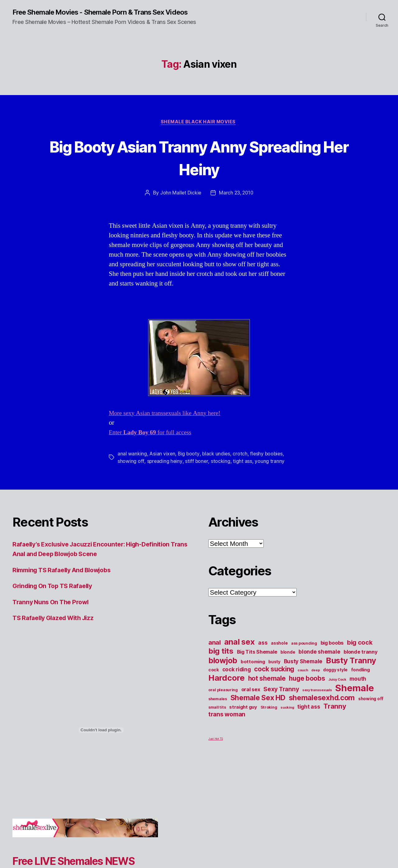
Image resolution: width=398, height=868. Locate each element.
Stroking (269, 716)
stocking (221, 470)
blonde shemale (319, 661)
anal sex (240, 651)
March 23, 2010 (236, 202)
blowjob (223, 669)
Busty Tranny (351, 669)
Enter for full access (153, 441)
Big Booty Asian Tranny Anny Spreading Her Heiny (199, 166)
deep (315, 679)
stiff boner (197, 470)
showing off (131, 470)
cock (214, 679)
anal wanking (132, 463)
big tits (221, 660)
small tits (217, 716)
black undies (217, 463)
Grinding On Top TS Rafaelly (56, 595)
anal (215, 651)
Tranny (335, 715)
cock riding (237, 678)
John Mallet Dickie (180, 202)
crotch (241, 463)
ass (263, 652)
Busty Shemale (303, 670)
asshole (279, 652)
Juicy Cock (337, 689)
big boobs (332, 652)
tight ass (243, 470)
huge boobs (307, 687)
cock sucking (274, 678)
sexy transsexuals (317, 699)
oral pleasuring (223, 699)
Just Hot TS (216, 748)
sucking (287, 717)
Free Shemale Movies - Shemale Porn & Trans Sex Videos (96, 16)
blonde (288, 661)
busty (274, 671)
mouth (358, 688)
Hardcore (227, 687)
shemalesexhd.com (322, 707)
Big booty (190, 463)
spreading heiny (165, 470)
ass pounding (304, 652)
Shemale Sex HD (258, 707)
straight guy (243, 716)
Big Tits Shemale (257, 661)
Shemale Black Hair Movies (199, 130)
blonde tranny (361, 661)
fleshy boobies (268, 463)
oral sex (251, 698)
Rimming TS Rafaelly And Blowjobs (67, 579)
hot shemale (267, 687)
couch (303, 679)
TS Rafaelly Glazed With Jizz (57, 627)
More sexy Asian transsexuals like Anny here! (169, 422)
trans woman (227, 723)
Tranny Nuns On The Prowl (53, 611)
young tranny (270, 470)
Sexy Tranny (281, 698)
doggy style (335, 679)
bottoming (253, 671)
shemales (218, 708)
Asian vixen (163, 463)
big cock (360, 651)
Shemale (354, 697)
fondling (361, 679)
